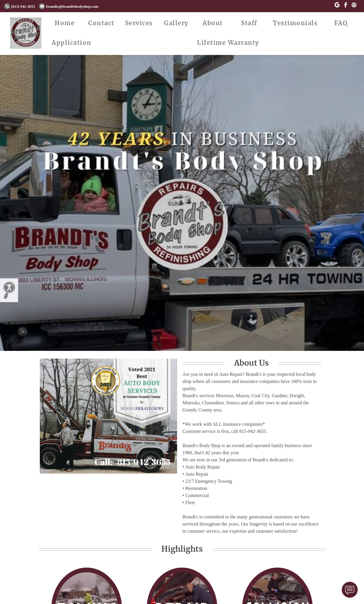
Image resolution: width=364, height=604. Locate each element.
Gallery (176, 23)
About (213, 23)
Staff (249, 23)
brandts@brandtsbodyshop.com (69, 7)
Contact (101, 23)
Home (65, 23)
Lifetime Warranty (228, 43)
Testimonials (295, 23)
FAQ (341, 23)
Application (72, 43)
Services (139, 23)
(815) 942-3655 (20, 7)
